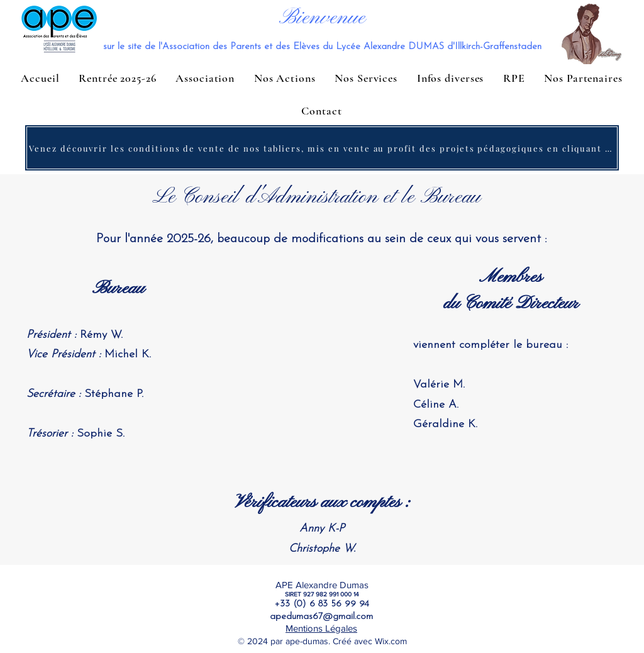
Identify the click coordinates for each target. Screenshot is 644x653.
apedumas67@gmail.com (321, 617)
